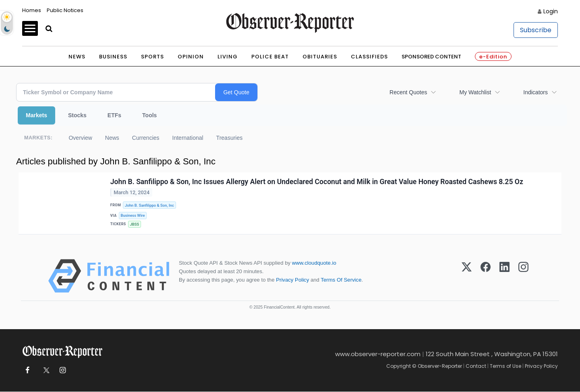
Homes (32, 10)
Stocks (77, 115)
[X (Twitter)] (467, 276)
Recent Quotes (408, 92)
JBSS (135, 225)
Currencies (146, 138)
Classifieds (369, 57)
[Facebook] (486, 276)
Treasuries (230, 138)
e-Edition (493, 57)
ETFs (114, 115)
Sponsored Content (431, 57)
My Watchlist (475, 92)
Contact (476, 366)
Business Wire (133, 216)
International (188, 138)
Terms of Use (505, 366)
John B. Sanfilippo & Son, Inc (150, 205)
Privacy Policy (292, 280)
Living (228, 57)
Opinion (191, 57)
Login (551, 11)
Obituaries (320, 57)
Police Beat (270, 57)
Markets (36, 115)
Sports (152, 57)
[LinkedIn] (504, 276)
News (77, 57)
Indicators (535, 92)
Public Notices (65, 10)
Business (113, 57)
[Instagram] (523, 276)
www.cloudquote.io (314, 263)
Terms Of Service (341, 280)
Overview (80, 138)
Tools (149, 115)
